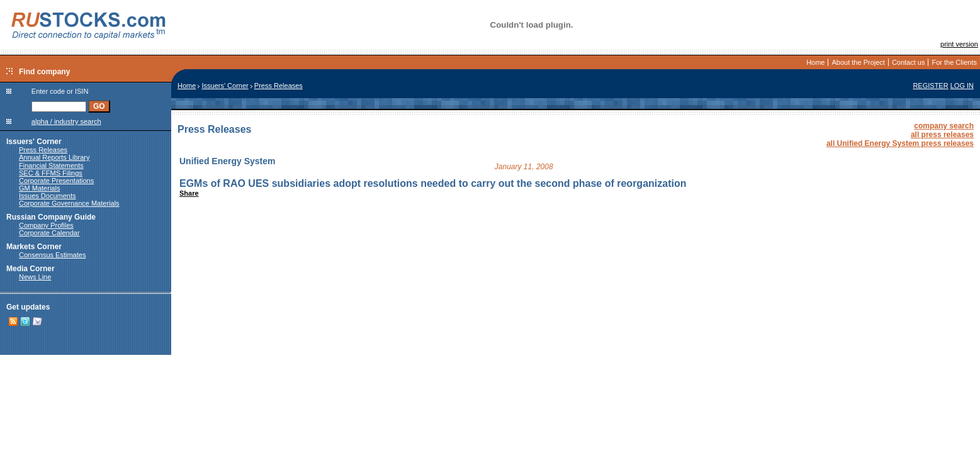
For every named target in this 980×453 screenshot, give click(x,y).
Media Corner (31, 269)
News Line (35, 277)
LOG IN (962, 86)
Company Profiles (46, 225)
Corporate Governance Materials (69, 203)
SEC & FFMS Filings (51, 173)
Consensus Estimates (52, 255)
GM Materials (39, 188)
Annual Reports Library (54, 157)
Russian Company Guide (51, 217)
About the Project (858, 62)
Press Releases (43, 150)
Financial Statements (51, 165)
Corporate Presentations (56, 181)
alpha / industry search (66, 121)
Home (815, 62)
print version (959, 44)
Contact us (909, 62)
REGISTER (930, 86)
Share (189, 193)
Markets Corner (34, 247)
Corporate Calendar (49, 233)
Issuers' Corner (34, 142)
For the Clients (954, 62)
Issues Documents (47, 196)
